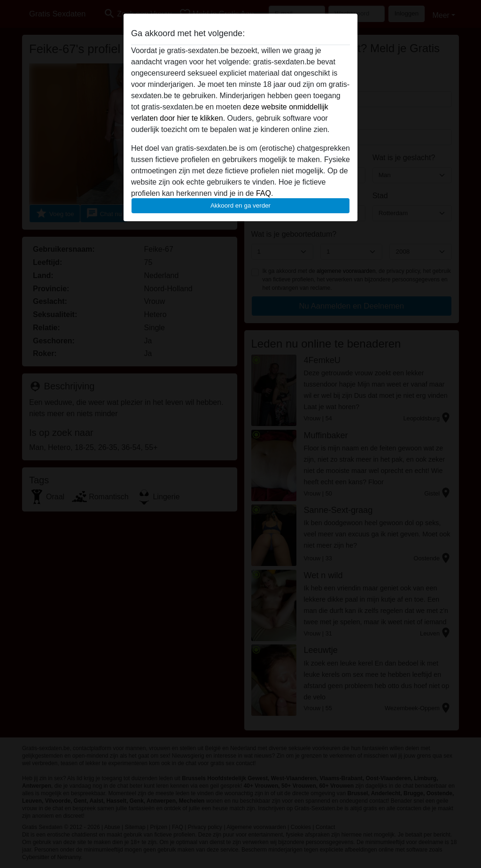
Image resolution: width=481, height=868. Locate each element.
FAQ (264, 193)
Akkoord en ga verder (240, 205)
